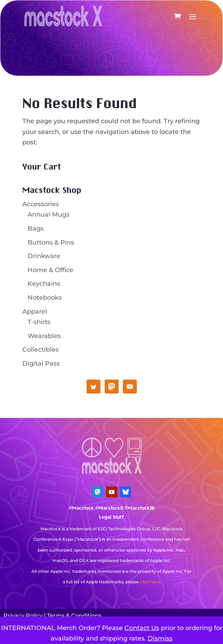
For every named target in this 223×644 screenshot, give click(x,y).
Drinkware (44, 256)
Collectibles (40, 350)
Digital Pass (41, 364)
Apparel (35, 312)
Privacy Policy (23, 616)
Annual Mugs (49, 215)
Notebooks (45, 298)
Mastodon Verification (112, 593)
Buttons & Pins (51, 242)
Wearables (44, 336)
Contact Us (142, 628)
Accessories (41, 204)
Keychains (44, 284)
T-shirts (39, 322)
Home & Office (50, 270)
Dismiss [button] (160, 638)
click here (150, 582)
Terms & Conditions (74, 616)
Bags (36, 229)
